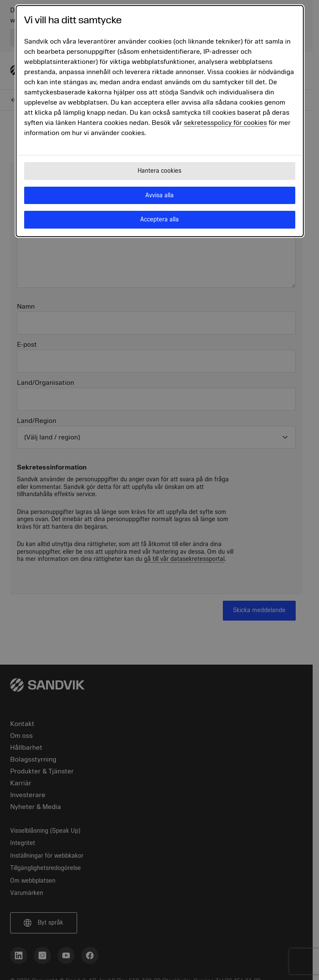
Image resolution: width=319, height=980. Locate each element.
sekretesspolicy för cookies (225, 123)
